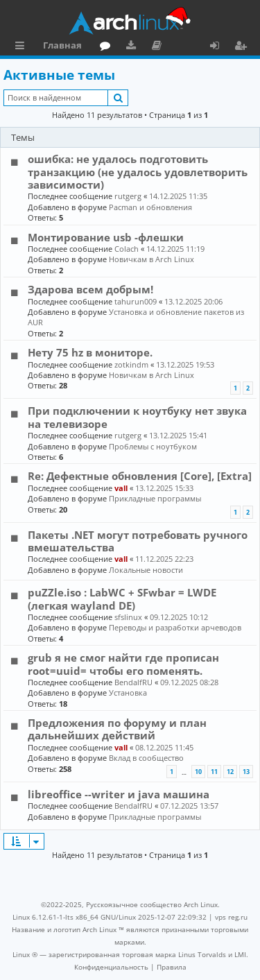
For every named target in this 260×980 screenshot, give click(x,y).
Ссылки (23, 47)
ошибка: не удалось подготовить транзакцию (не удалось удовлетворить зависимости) (138, 172)
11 (214, 772)
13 (246, 772)
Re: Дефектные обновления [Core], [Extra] (140, 476)
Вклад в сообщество (146, 758)
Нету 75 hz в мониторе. (90, 352)
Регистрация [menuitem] (243, 47)
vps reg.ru (231, 917)
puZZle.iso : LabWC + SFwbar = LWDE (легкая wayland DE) (122, 599)
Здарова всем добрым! (90, 289)
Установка (128, 693)
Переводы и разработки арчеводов (175, 627)
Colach (127, 249)
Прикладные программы (155, 498)
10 (198, 772)
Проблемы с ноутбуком (153, 446)
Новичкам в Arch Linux (151, 259)
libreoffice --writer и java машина (119, 794)
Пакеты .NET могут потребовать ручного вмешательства (138, 541)
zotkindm (131, 364)
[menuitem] (111, 967)
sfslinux (128, 617)
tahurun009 (136, 301)
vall (121, 488)
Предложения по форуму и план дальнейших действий (117, 729)
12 (230, 772)
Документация (159, 47)
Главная (62, 45)
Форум (108, 47)
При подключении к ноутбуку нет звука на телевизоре (137, 417)
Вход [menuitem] (219, 47)
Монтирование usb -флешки (106, 237)
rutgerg (128, 196)
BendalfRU (133, 682)
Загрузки (133, 47)
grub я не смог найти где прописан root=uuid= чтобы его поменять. (123, 664)
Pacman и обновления (150, 207)
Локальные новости (146, 570)
